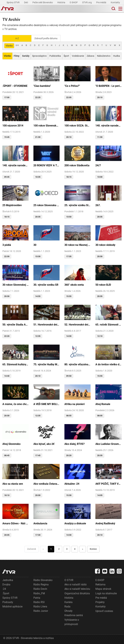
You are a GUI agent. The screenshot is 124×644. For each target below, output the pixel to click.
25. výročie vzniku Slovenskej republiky (77, 205)
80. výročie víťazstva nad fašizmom (77, 364)
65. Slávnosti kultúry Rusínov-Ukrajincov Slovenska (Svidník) (15, 364)
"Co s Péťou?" (72, 86)
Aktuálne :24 (72, 483)
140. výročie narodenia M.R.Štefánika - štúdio (15, 165)
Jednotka (8, 580)
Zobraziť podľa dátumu (47, 38)
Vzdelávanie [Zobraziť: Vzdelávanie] (78, 56)
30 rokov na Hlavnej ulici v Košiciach (77, 245)
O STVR (69, 580)
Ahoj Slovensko (11, 444)
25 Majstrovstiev (12, 205)
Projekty (100, 602)
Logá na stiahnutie (106, 593)
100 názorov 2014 (13, 125)
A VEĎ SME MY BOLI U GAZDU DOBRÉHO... (46, 404)
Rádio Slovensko (43, 580)
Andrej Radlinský (105, 523)
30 (35, 245)
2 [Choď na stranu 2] (59, 549)
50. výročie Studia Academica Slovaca (15, 324)
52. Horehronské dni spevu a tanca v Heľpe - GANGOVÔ (77, 324)
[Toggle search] (113, 9)
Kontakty (115, 2)
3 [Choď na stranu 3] (67, 549)
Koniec (93, 549)
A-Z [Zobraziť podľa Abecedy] (17, 38)
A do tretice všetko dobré (108, 364)
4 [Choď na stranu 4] (75, 549)
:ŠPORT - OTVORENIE (15, 86)
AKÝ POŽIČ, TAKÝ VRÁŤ (108, 483)
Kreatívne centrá (74, 615)
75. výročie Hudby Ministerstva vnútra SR (46, 364)
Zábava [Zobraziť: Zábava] (90, 56)
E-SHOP (74, 2)
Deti (26, 2)
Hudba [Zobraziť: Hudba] (117, 56)
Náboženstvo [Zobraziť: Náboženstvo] (104, 56)
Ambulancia (40, 523)
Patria (37, 597)
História (62, 2)
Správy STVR (13, 2)
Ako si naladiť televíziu (77, 589)
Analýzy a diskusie (75, 523)
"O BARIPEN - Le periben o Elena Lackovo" (108, 86)
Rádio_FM (39, 593)
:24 (4, 589)
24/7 (98, 165)
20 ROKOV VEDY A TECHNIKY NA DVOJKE (46, 165)
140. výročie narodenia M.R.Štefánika (108, 125)
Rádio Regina (41, 584)
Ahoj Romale (103, 404)
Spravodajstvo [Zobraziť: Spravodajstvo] (39, 56)
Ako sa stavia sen (13, 483)
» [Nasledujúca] (83, 549)
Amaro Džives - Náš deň (15, 523)
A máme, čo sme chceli (15, 404)
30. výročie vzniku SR (46, 284)
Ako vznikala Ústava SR (46, 483)
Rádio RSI (39, 602)
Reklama (100, 584)
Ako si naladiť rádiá (75, 584)
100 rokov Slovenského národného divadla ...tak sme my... (46, 125)
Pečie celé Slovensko (43, 2)
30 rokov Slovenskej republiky (15, 284)
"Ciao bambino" (42, 86)
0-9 (17, 45)
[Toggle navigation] (120, 9)
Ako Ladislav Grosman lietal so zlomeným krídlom (108, 444)
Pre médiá (101, 2)
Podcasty (8, 602)
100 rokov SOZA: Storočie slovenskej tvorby (77, 125)
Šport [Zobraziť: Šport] (66, 56)
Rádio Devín (40, 589)
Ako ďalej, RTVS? (75, 444)
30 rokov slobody (105, 245)
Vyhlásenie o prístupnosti (72, 622)
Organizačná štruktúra (77, 593)
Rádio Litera (40, 606)
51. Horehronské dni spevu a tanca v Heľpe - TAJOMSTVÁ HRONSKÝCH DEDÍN (46, 324)
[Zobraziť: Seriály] (26, 56)
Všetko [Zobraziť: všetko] (9, 45)
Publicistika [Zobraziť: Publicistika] (55, 56)
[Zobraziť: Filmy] (17, 56)
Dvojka (6, 584)
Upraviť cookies (104, 611)
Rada (67, 606)
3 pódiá (7, 245)
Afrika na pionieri (75, 404)
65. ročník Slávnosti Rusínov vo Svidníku (108, 324)
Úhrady (68, 611)
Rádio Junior (41, 611)
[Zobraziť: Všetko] (7, 56)
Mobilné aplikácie (12, 606)
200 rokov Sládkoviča (77, 165)
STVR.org (87, 2)
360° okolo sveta (74, 284)
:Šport (6, 593)
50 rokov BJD (103, 284)
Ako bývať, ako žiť (44, 444)
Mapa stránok (103, 589)
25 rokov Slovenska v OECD (46, 205)
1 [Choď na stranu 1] (51, 549)
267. (98, 205)
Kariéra (68, 602)
